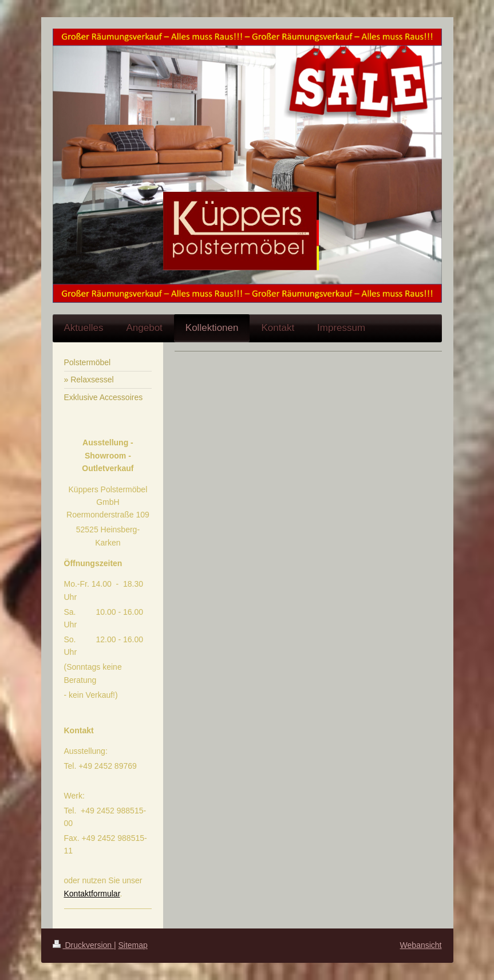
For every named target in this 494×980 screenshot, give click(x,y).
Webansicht (421, 945)
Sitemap (133, 945)
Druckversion (83, 945)
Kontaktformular (92, 894)
